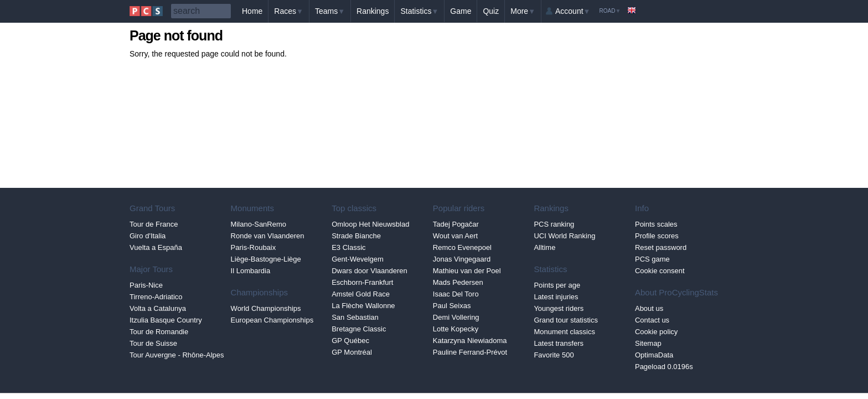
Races (289, 11)
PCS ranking (554, 224)
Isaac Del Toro (456, 294)
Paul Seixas (452, 306)
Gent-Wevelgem (358, 259)
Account (573, 11)
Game (461, 11)
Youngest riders (559, 308)
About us (649, 308)
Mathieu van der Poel (467, 271)
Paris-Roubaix (254, 247)
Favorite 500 (554, 355)
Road (610, 11)
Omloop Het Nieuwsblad (370, 224)
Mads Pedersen (458, 282)
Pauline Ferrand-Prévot (470, 352)
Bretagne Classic (359, 329)
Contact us (652, 320)
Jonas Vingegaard (462, 259)
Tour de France (154, 224)
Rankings (373, 11)
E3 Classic (348, 247)
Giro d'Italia (148, 236)
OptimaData (654, 355)
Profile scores (657, 236)
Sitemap (648, 343)
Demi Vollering (456, 317)
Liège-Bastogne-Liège (266, 259)
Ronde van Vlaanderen (268, 236)
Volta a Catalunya (158, 308)
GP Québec (350, 341)
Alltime (544, 247)
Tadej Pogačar (456, 224)
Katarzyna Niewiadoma (470, 341)
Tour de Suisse (153, 343)
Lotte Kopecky (456, 329)
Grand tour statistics (566, 320)
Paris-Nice (146, 285)
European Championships (272, 320)
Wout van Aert (455, 236)
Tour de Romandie (159, 332)
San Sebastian (355, 317)
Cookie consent (660, 271)
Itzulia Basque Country (166, 320)
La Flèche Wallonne (363, 306)
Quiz (491, 11)
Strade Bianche (356, 236)
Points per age (557, 285)
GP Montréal (352, 352)
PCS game (652, 259)
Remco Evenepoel (462, 247)
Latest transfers (559, 343)
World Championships (266, 308)
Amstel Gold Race (361, 294)
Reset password (661, 247)
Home (252, 11)
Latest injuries (556, 297)
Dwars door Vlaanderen (370, 271)
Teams (330, 11)
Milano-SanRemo (259, 224)
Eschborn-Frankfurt (362, 282)
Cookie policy (656, 332)
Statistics (419, 11)
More (523, 11)
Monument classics (564, 332)
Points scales (656, 224)
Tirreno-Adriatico (156, 297)
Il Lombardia (251, 271)
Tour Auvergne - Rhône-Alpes (177, 355)
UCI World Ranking (564, 236)
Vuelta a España (156, 247)
